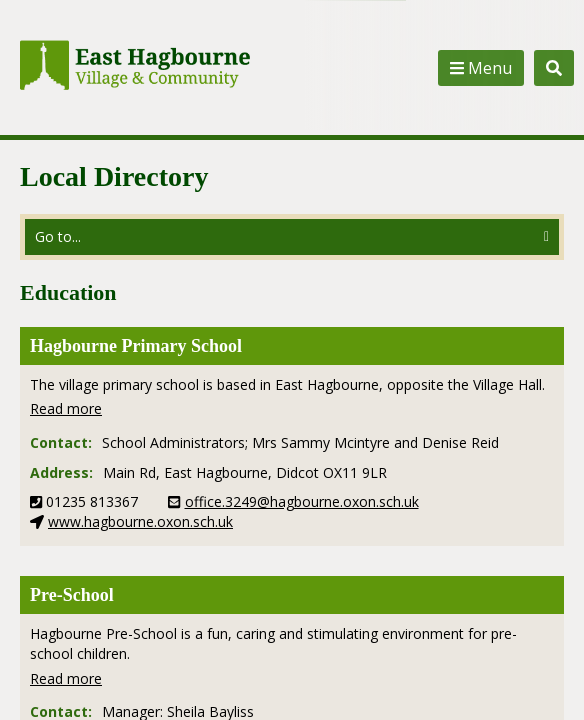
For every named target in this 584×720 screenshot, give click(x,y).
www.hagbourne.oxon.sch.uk (140, 521)
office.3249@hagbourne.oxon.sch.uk (302, 501)
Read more (66, 408)
